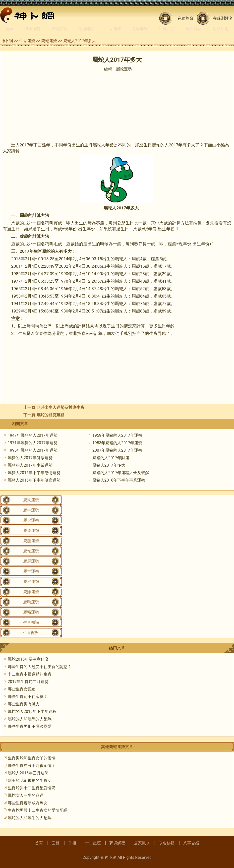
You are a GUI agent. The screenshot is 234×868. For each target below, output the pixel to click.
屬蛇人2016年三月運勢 (28, 773)
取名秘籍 (167, 843)
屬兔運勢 (31, 530)
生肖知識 (31, 622)
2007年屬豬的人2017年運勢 (117, 450)
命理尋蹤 (86, 29)
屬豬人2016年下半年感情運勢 (34, 473)
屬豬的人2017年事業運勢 (30, 465)
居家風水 (142, 843)
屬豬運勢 (31, 612)
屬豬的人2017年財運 (111, 458)
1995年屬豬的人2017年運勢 (33, 450)
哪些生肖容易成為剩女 (28, 803)
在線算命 (185, 18)
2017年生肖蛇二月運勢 (28, 682)
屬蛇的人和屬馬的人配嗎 (30, 719)
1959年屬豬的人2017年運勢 (117, 435)
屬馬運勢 (31, 561)
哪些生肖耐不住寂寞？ (28, 697)
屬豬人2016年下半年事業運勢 (119, 480)
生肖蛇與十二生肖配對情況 (32, 788)
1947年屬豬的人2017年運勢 (33, 435)
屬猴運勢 (31, 582)
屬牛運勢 (31, 510)
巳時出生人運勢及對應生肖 (60, 407)
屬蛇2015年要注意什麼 (28, 659)
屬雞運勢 (31, 592)
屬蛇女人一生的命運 (26, 795)
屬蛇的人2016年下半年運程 (32, 712)
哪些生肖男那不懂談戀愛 (30, 726)
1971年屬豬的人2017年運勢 (33, 443)
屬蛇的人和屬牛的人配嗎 (30, 818)
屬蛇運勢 (49, 41)
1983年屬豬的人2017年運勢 (117, 443)
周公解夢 (194, 29)
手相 (72, 843)
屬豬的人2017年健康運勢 (30, 458)
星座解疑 (140, 29)
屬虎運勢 (31, 520)
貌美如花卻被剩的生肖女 (30, 780)
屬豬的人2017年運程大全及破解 (121, 473)
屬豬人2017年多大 (109, 465)
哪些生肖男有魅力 (24, 704)
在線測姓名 (223, 18)
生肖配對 (31, 633)
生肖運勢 (113, 29)
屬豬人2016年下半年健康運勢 (34, 480)
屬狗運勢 (31, 602)
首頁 (9, 29)
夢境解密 (117, 843)
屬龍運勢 (31, 541)
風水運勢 (32, 29)
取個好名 (59, 29)
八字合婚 (191, 843)
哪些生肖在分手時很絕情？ (32, 766)
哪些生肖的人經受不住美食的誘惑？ (40, 667)
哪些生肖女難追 (22, 689)
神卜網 (7, 41)
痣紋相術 (221, 29)
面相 (56, 843)
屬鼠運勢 (31, 500)
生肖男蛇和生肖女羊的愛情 (32, 758)
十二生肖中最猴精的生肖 (30, 674)
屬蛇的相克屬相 (51, 415)
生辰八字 (167, 29)
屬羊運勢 (31, 571)
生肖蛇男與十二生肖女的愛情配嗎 (38, 810)
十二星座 (93, 843)
